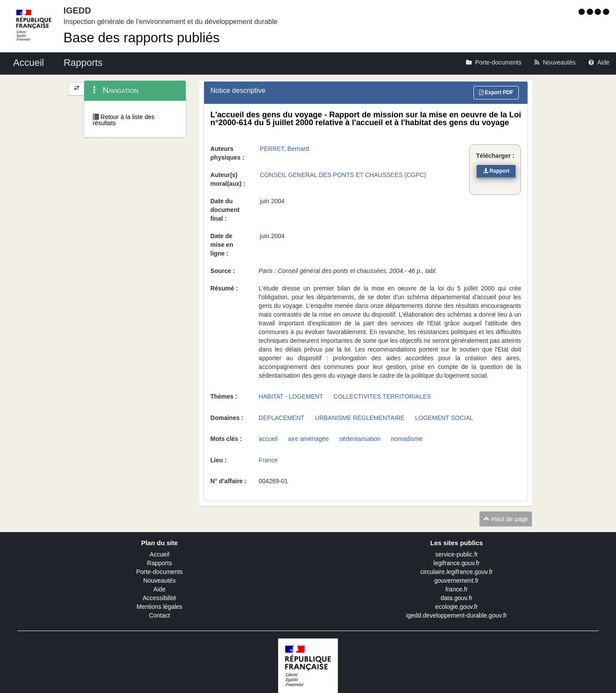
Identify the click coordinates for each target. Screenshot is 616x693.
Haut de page (506, 519)
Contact (160, 615)
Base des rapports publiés (142, 38)
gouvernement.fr (456, 580)
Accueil (159, 554)
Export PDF (496, 92)
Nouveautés (159, 580)
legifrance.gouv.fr (456, 563)
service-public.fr (456, 554)
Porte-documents (159, 572)
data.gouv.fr (457, 598)
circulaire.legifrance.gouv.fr (456, 572)
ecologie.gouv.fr (456, 607)
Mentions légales (159, 607)
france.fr (457, 589)
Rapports (159, 563)
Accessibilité (159, 598)
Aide (160, 589)
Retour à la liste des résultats (124, 120)
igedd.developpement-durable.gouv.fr (457, 615)
